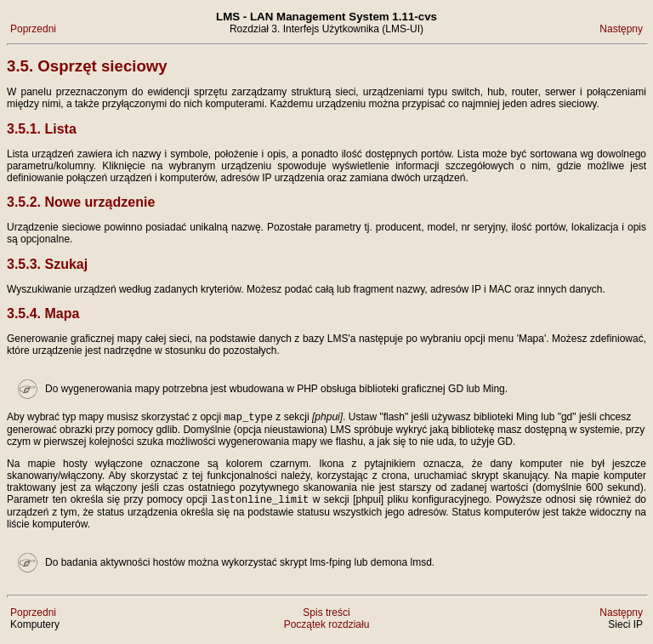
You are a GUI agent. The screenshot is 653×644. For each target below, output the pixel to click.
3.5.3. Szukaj (47, 264)
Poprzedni (33, 29)
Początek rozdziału (327, 628)
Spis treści (326, 616)
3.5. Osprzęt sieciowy (87, 66)
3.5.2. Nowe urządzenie (81, 202)
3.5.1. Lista (42, 129)
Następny (621, 29)
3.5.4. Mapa (43, 313)
